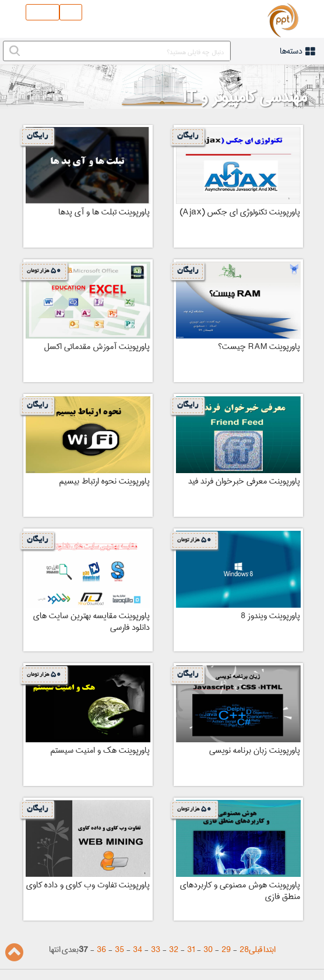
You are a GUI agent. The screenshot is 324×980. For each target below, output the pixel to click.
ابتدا (270, 950)
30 (208, 950)
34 (138, 950)
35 (119, 950)
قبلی (256, 950)
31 (191, 950)
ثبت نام (43, 12)
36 (101, 950)
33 (156, 950)
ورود (71, 12)
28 (244, 950)
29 (226, 950)
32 (174, 950)
